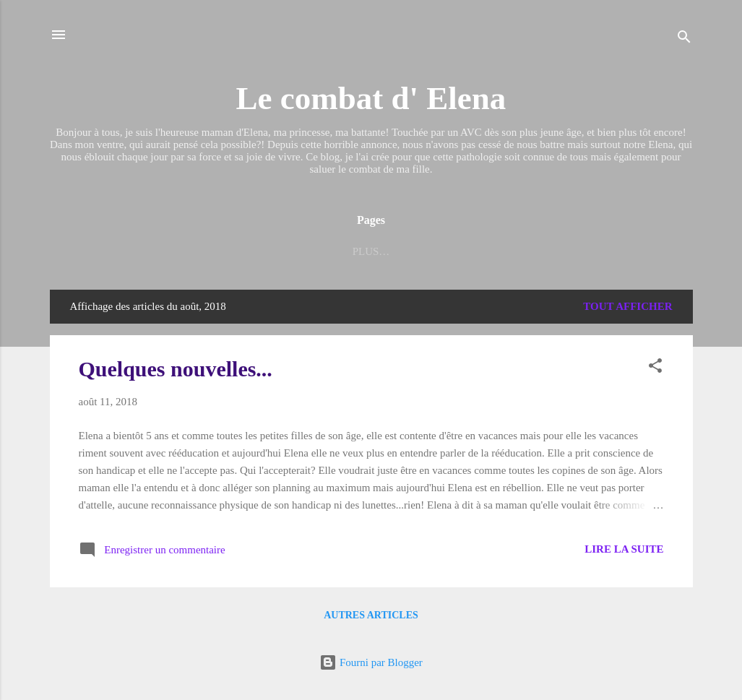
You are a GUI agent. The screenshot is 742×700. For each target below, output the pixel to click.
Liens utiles (389, 251)
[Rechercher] (684, 39)
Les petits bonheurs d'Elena (245, 251)
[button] (655, 368)
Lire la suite (624, 549)
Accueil (112, 251)
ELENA (468, 251)
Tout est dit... (551, 251)
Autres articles (371, 615)
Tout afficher (627, 306)
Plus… (635, 251)
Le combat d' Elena (371, 98)
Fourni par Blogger (371, 662)
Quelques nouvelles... (176, 369)
